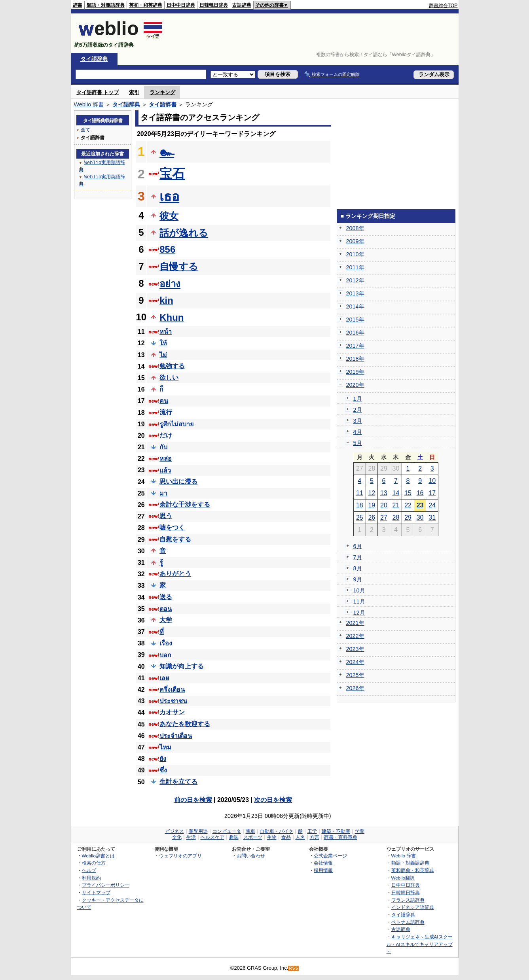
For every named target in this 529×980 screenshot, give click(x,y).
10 (432, 481)
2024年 (355, 662)
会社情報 (323, 863)
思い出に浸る (178, 481)
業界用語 (198, 831)
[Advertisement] (314, 33)
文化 (177, 837)
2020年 (355, 385)
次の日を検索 (273, 800)
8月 (358, 568)
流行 (166, 412)
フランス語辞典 (408, 900)
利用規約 (91, 878)
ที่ (162, 632)
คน (164, 401)
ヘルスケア (212, 837)
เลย (164, 678)
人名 (300, 837)
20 (384, 505)
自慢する (179, 266)
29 (408, 517)
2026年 (355, 688)
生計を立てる (178, 782)
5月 (358, 443)
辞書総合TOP (443, 6)
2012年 (355, 280)
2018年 (355, 359)
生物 (272, 837)
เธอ (169, 197)
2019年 (355, 372)
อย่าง (170, 284)
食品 (286, 837)
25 (360, 517)
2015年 (355, 320)
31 (432, 517)
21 (396, 505)
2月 (358, 410)
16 (420, 493)
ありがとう (175, 574)
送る (166, 597)
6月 (358, 546)
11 (360, 493)
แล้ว (165, 470)
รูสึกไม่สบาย (176, 424)
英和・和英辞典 (146, 5)
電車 (250, 831)
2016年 (355, 333)
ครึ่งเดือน (172, 690)
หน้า (166, 332)
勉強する (172, 366)
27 (384, 517)
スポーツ (253, 837)
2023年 (355, 649)
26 (372, 517)
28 (396, 517)
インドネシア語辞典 (413, 907)
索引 (134, 92)
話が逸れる (184, 233)
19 (372, 505)
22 (408, 505)
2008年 (355, 228)
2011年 (355, 267)
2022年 (355, 636)
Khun (172, 317)
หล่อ (166, 459)
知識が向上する (182, 666)
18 (360, 505)
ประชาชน (173, 701)
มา (163, 493)
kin (166, 300)
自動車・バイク (277, 831)
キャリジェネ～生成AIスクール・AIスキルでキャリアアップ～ (420, 944)
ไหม (165, 747)
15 (408, 493)
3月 (358, 421)
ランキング (162, 92)
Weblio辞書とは (98, 856)
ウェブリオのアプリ (180, 856)
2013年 (355, 293)
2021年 (355, 623)
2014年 (355, 306)
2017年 (355, 346)
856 (167, 249)
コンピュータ (227, 831)
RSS (294, 968)
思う (166, 516)
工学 (312, 831)
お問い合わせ (251, 856)
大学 (166, 620)
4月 (358, 432)
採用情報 (323, 870)
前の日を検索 (193, 800)
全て (85, 130)
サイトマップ (96, 892)
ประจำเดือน (176, 736)
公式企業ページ (330, 856)
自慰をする (175, 539)
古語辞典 (242, 5)
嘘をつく (172, 527)
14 (396, 493)
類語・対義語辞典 (106, 5)
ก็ (161, 389)
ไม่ (163, 355)
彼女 (169, 216)
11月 (359, 602)
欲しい (169, 377)
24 (432, 505)
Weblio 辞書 (89, 104)
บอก (165, 655)
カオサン (172, 712)
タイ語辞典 (94, 59)
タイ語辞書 (163, 104)
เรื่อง (166, 643)
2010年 (355, 254)
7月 (358, 557)
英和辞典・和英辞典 (413, 870)
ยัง (163, 759)
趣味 (234, 837)
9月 (358, 579)
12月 (359, 613)
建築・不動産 (336, 831)
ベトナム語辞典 (408, 922)
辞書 (78, 5)
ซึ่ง (163, 770)
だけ (166, 435)
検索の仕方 (94, 863)
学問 (360, 831)
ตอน (166, 609)
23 (420, 505)
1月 (358, 399)
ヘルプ (89, 870)
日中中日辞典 (181, 5)
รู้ (161, 563)
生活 (191, 837)
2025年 (355, 675)
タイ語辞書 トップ (98, 92)
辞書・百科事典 (341, 837)
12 (372, 493)
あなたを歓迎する (185, 724)
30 (420, 517)
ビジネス (174, 831)
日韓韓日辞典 (214, 5)
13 (384, 493)
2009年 (355, 241)
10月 (359, 590)
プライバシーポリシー (106, 885)
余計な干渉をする (185, 504)
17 (432, 493)
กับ (163, 447)
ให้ (163, 343)
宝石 (172, 174)
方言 (315, 837)
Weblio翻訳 (403, 878)
